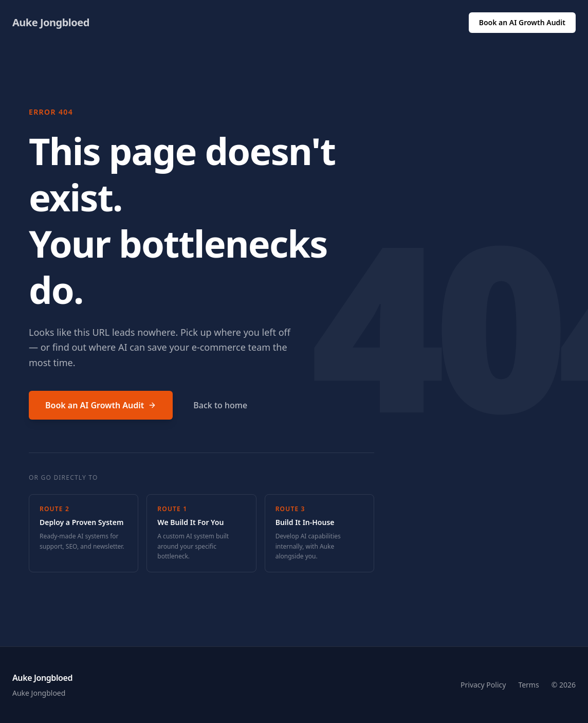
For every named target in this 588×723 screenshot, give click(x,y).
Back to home (220, 405)
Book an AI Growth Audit (522, 22)
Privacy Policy (483, 685)
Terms (528, 685)
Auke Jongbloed (51, 22)
